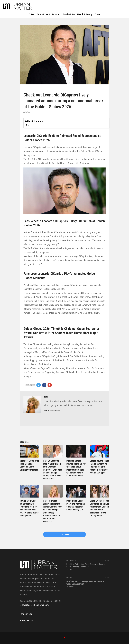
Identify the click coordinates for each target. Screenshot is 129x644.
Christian (72, 587)
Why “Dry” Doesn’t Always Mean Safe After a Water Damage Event (85, 583)
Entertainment (71, 561)
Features (69, 578)
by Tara (28, 112)
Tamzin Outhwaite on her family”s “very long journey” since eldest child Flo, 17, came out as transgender (29, 508)
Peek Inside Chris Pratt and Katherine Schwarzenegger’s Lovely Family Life (76, 505)
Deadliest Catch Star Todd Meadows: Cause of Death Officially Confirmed (29, 465)
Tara (70, 570)
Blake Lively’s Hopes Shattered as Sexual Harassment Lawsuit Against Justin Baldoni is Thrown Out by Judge (99, 508)
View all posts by (52, 411)
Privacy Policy (26, 620)
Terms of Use (26, 614)
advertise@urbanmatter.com (35, 605)
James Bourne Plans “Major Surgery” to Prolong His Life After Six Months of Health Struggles (99, 467)
